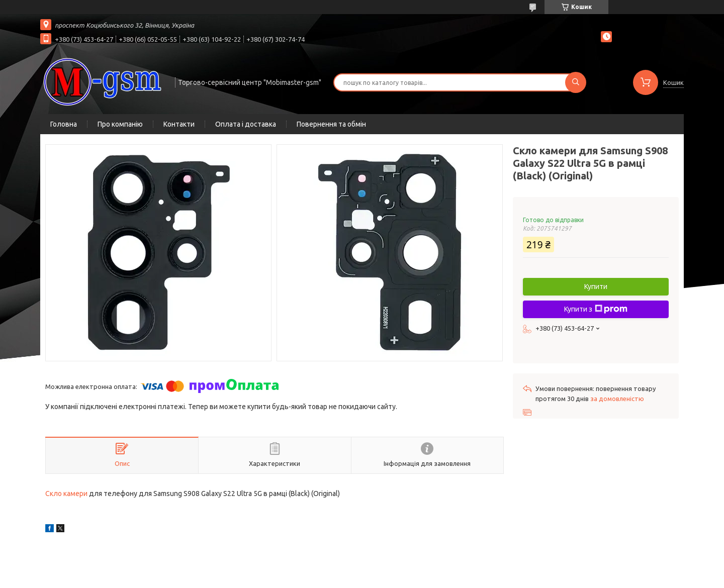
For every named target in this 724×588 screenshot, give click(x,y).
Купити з (596, 309)
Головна (64, 124)
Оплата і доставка (246, 124)
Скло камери (66, 494)
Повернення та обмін (331, 124)
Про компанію (120, 124)
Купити (596, 286)
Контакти (179, 124)
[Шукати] (576, 82)
